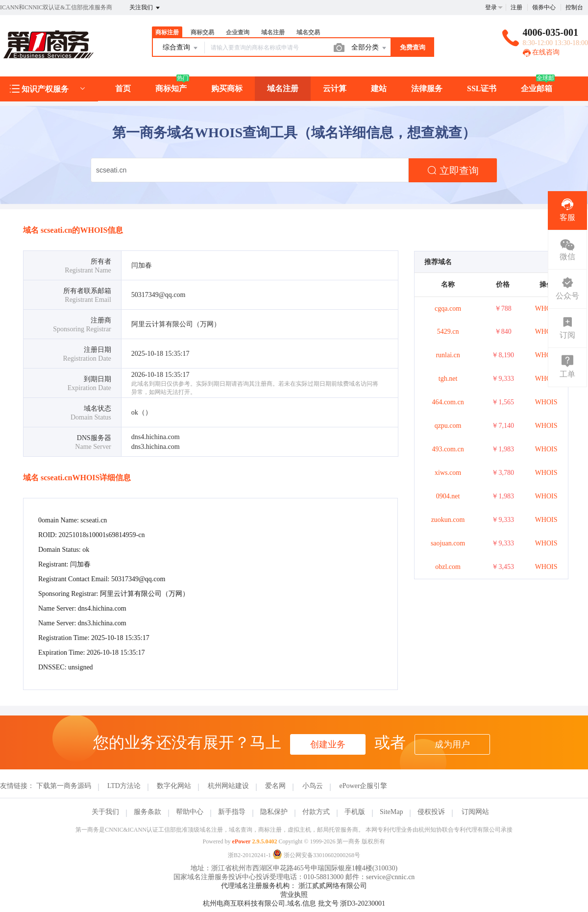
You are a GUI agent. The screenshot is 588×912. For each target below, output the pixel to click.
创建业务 (328, 744)
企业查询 (238, 32)
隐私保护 (274, 812)
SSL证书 (482, 88)
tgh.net (448, 379)
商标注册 (167, 32)
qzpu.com (448, 426)
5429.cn (448, 332)
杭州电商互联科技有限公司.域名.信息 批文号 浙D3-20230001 (294, 903)
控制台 (574, 7)
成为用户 (452, 744)
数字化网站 (174, 786)
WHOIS (546, 308)
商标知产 (171, 88)
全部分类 (369, 48)
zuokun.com (448, 520)
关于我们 (105, 812)
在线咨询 (541, 52)
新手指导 (232, 812)
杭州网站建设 (228, 786)
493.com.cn (448, 449)
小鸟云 (313, 786)
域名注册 (273, 32)
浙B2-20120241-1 (249, 855)
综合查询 (181, 48)
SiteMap (391, 812)
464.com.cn (448, 402)
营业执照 (294, 895)
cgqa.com (448, 308)
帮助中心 (190, 812)
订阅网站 (475, 812)
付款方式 (316, 812)
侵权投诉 (431, 812)
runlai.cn (448, 355)
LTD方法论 (124, 786)
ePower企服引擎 (363, 786)
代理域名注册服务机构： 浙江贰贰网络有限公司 (294, 886)
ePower (242, 841)
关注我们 (145, 8)
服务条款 (147, 812)
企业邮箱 (537, 88)
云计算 (335, 88)
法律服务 (427, 88)
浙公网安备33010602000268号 (316, 855)
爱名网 (275, 786)
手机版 (355, 812)
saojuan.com (448, 543)
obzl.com (448, 567)
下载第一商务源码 (64, 786)
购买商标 (227, 88)
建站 (379, 88)
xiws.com (448, 473)
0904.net (448, 496)
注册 (516, 7)
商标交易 (202, 32)
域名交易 (308, 32)
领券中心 (544, 7)
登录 (491, 7)
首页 (123, 88)
